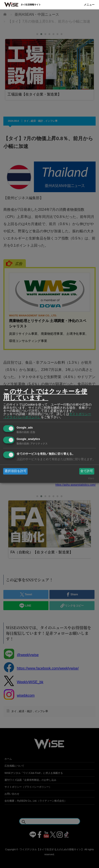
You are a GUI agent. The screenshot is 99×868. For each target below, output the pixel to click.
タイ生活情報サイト (31, 5)
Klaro (91, 478)
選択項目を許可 (15, 471)
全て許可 (87, 471)
